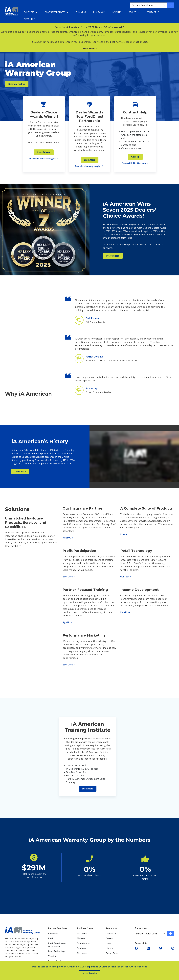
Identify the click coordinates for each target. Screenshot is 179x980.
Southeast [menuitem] (82, 948)
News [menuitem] (109, 943)
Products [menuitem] (52, 938)
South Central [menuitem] (84, 943)
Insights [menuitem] (117, 12)
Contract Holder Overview (135, 163)
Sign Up (68, 622)
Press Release (44, 152)
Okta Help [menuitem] (29, 19)
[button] (136, 948)
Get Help (135, 157)
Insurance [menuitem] (99, 12)
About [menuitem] (132, 12)
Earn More (69, 577)
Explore (125, 534)
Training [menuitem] (81, 12)
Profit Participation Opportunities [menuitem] (57, 945)
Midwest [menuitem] (81, 938)
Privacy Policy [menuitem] (112, 953)
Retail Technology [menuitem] (57, 951)
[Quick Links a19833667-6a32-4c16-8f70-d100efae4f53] (151, 934)
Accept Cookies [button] (90, 973)
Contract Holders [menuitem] (55, 12)
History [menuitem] (109, 948)
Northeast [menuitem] (82, 953)
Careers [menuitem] (110, 938)
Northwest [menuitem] (82, 933)
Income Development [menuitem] (58, 961)
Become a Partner (17, 84)
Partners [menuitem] (29, 12)
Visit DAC (68, 538)
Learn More (90, 160)
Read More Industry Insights (44, 159)
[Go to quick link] (170, 5)
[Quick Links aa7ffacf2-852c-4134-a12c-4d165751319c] (149, 5)
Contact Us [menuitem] (153, 12)
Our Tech (126, 577)
